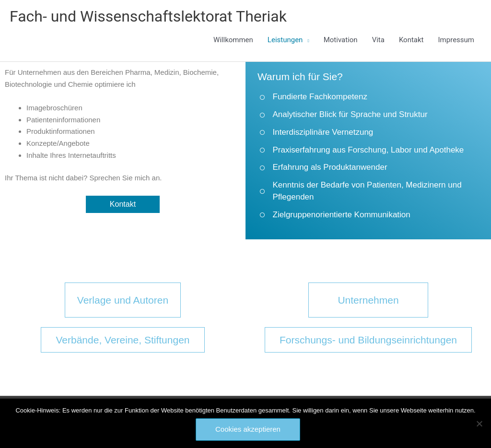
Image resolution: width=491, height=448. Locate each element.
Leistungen (285, 40)
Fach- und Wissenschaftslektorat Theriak (148, 16)
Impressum (456, 40)
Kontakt (411, 40)
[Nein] (479, 424)
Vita (378, 40)
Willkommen (233, 40)
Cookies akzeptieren (248, 429)
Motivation (341, 40)
